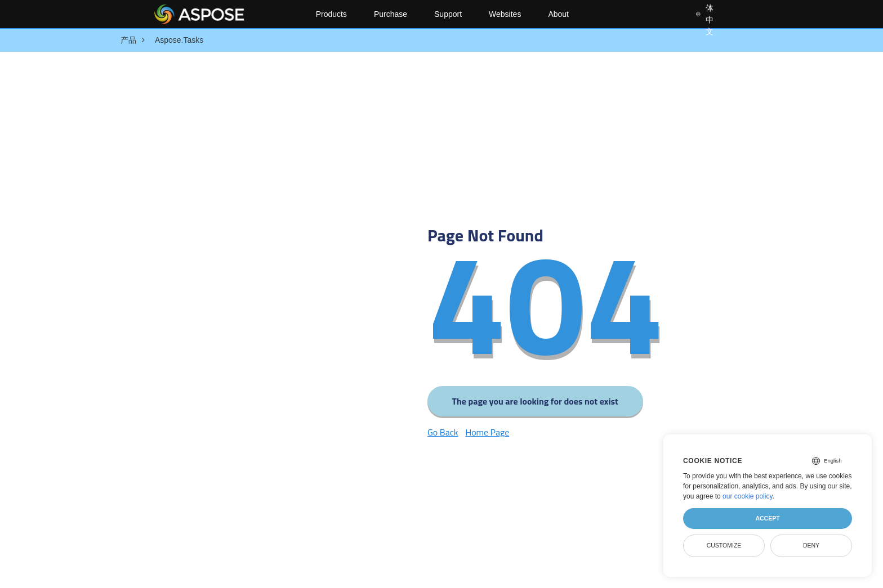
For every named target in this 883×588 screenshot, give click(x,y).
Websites (505, 14)
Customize (724, 545)
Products (331, 14)
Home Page (487, 432)
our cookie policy (748, 496)
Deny (811, 545)
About (558, 14)
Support (448, 14)
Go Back (443, 432)
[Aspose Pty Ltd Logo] (226, 14)
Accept (767, 518)
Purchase (391, 14)
